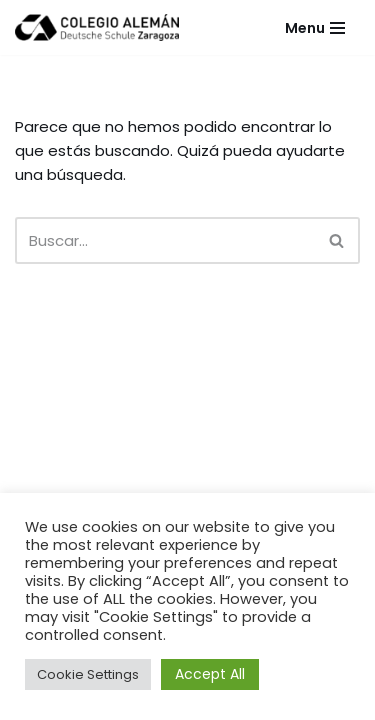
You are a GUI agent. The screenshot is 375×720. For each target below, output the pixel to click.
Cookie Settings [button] (88, 674)
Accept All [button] (210, 674)
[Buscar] (165, 240)
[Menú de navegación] (315, 28)
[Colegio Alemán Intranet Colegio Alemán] (97, 27)
